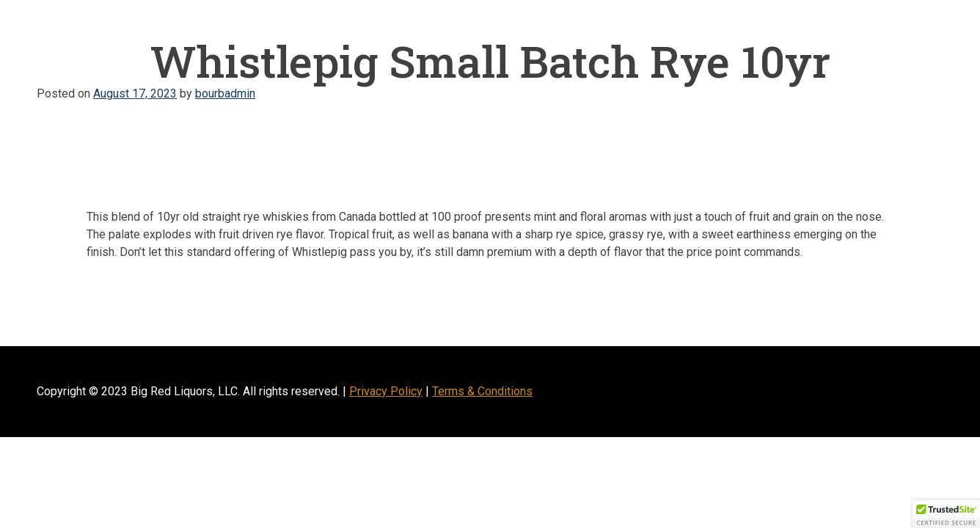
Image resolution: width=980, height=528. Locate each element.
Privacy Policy (386, 391)
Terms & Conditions (482, 391)
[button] (946, 514)
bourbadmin (225, 93)
